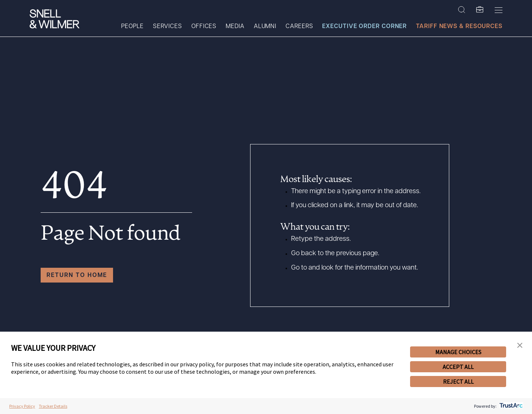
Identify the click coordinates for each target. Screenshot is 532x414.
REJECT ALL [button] (458, 382)
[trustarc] (510, 406)
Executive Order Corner (364, 27)
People (132, 27)
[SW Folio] (480, 10)
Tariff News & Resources (459, 27)
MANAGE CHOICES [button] (458, 352)
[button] (520, 345)
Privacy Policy (22, 406)
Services (168, 27)
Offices (204, 27)
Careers (299, 27)
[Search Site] (462, 10)
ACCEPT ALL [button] (458, 367)
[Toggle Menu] (499, 10)
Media (235, 27)
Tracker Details (53, 406)
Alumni (265, 27)
